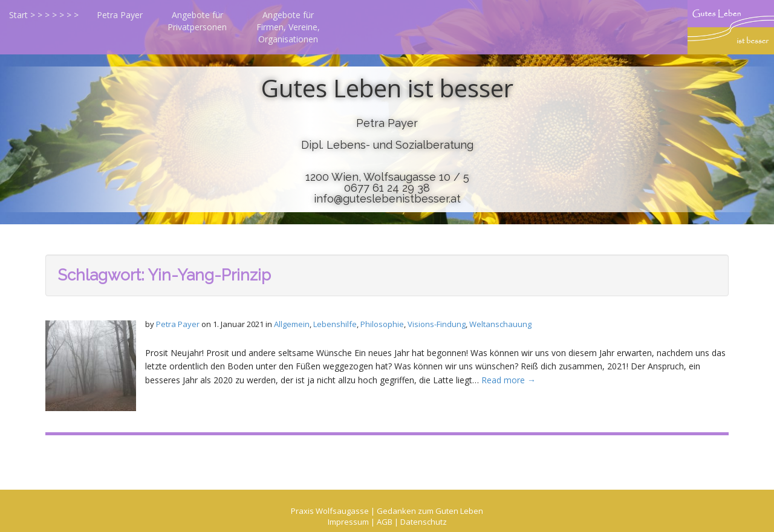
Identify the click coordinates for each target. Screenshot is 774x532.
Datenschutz (424, 522)
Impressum (348, 522)
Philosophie (382, 324)
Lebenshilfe (335, 324)
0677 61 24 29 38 (387, 188)
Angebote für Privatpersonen (197, 21)
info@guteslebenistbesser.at (387, 199)
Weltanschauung (500, 324)
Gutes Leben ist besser (387, 88)
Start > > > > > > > (44, 15)
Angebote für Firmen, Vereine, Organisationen (288, 27)
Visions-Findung (437, 324)
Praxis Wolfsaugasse (330, 511)
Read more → (509, 380)
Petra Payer (120, 15)
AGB (385, 522)
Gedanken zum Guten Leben (430, 511)
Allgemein (292, 324)
